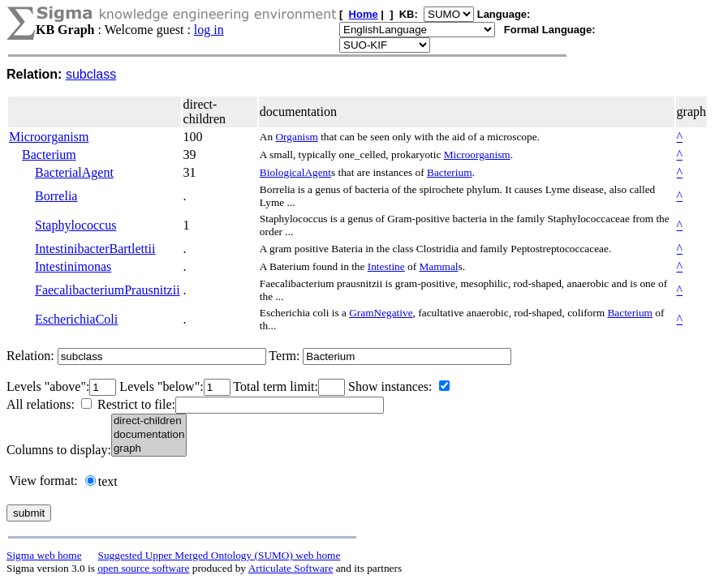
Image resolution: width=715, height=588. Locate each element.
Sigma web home (44, 555)
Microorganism (49, 137)
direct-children (149, 421)
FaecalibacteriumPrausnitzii (108, 290)
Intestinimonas (73, 266)
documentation (149, 435)
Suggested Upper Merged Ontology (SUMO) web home (220, 555)
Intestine (386, 266)
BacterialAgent (74, 172)
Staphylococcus (75, 225)
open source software (143, 568)
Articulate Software (291, 568)
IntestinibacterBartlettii (95, 249)
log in (209, 30)
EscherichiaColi (76, 319)
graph (149, 449)
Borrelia (56, 196)
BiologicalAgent (295, 172)
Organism (296, 137)
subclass (91, 74)
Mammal (438, 266)
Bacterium (49, 155)
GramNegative (381, 313)
